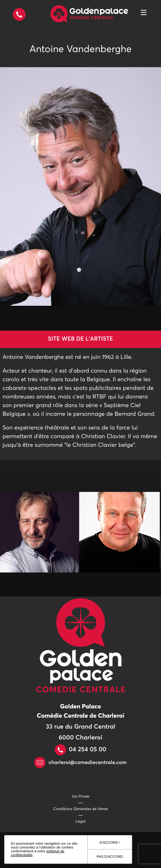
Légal (80, 822)
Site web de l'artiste (80, 339)
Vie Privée (80, 797)
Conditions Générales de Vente (80, 809)
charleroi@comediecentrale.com (80, 763)
